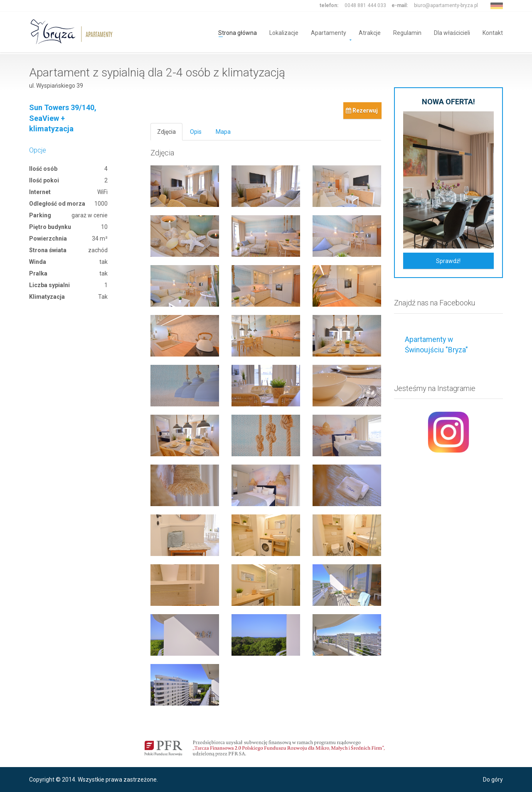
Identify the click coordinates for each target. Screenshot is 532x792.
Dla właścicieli (452, 32)
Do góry (493, 780)
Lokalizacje (284, 32)
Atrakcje (370, 32)
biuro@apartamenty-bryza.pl (446, 5)
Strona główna (238, 32)
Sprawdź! (448, 261)
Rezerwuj (362, 111)
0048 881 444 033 (365, 5)
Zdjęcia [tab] (166, 132)
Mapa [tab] (223, 132)
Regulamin (407, 32)
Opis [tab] (196, 132)
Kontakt (493, 32)
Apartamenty (329, 32)
